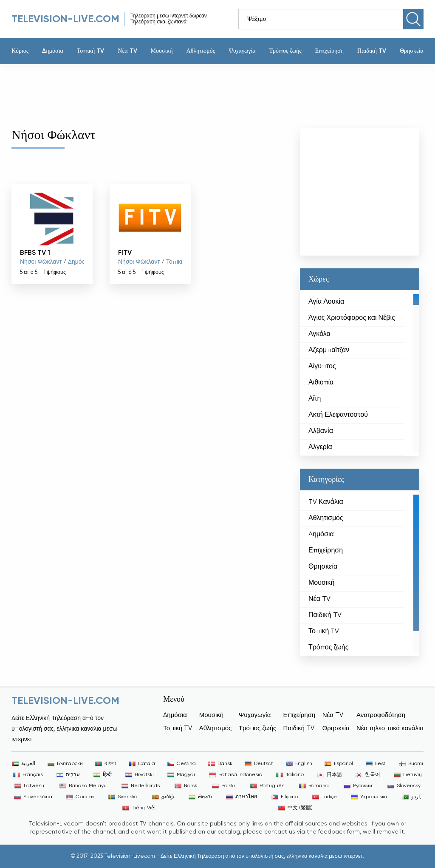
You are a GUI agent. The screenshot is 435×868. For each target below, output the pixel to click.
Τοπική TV (91, 51)
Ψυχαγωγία (242, 51)
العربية (24, 764)
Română (314, 786)
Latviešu (29, 786)
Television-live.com (65, 19)
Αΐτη (315, 399)
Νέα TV (127, 51)
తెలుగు (200, 797)
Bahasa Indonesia (236, 775)
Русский (358, 786)
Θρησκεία (412, 51)
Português (267, 786)
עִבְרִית (68, 775)
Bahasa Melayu (83, 786)
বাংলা (106, 764)
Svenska (123, 797)
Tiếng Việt (139, 808)
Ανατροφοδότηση (381, 715)
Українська (369, 797)
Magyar (181, 775)
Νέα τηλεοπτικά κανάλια (390, 728)
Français (28, 775)
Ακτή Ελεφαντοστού (338, 415)
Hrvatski (140, 775)
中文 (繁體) (295, 808)
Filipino (285, 797)
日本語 (330, 775)
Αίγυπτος (322, 367)
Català (142, 764)
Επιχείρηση (329, 51)
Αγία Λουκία (326, 302)
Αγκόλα (319, 334)
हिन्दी (103, 775)
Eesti (376, 764)
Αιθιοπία (321, 383)
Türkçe (325, 797)
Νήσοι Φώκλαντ (41, 262)
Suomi (411, 764)
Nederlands (141, 786)
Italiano (290, 775)
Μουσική (162, 51)
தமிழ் (163, 797)
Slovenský (404, 786)
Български (65, 764)
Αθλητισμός (201, 51)
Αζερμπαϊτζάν (329, 350)
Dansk (220, 764)
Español (339, 764)
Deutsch (259, 764)
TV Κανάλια (326, 502)
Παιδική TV (372, 51)
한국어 (368, 775)
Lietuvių (408, 775)
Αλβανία (321, 431)
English (299, 764)
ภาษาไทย (242, 797)
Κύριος (20, 51)
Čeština (182, 764)
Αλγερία (320, 447)
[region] (360, 373)
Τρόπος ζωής (285, 51)
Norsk (186, 786)
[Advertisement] (211, 92)
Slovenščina (33, 797)
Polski (223, 786)
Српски (80, 797)
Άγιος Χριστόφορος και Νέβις (352, 318)
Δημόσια (52, 51)
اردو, (411, 797)
